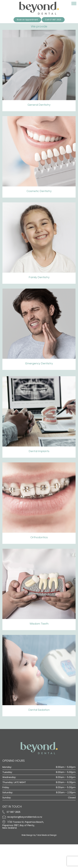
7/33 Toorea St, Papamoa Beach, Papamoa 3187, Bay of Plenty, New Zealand (23, 825)
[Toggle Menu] (74, 4)
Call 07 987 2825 (53, 20)
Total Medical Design (46, 835)
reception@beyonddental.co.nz (22, 817)
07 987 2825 (11, 812)
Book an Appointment (27, 20)
